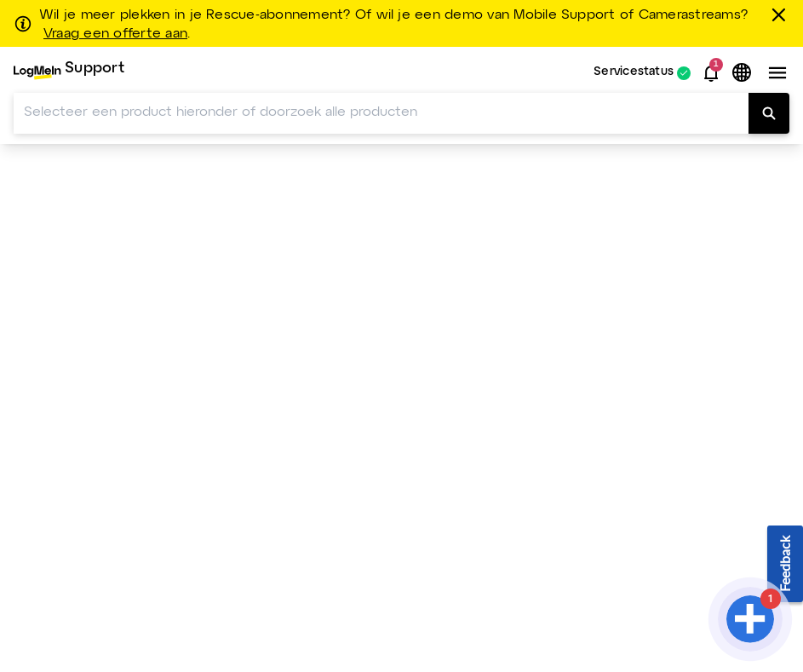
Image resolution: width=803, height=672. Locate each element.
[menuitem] (69, 73)
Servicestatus (634, 73)
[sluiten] (782, 14)
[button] (711, 73)
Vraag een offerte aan (115, 34)
